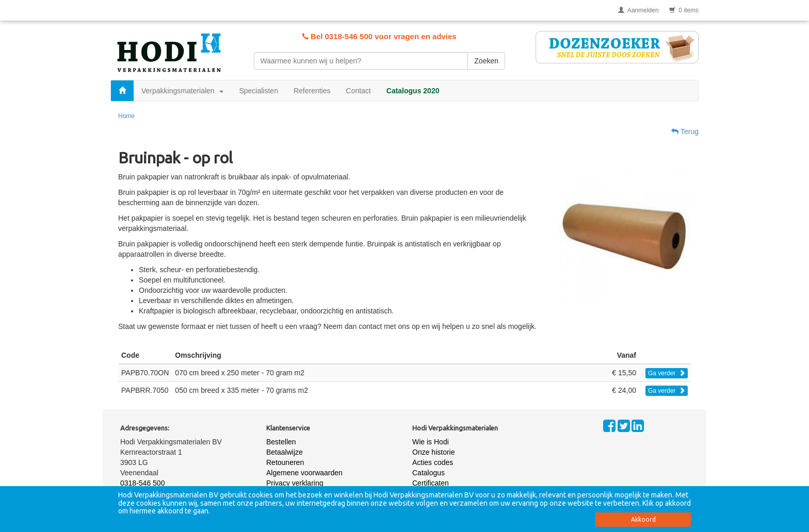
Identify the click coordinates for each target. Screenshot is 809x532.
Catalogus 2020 (413, 91)
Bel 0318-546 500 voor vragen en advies (379, 36)
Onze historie (433, 452)
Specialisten (258, 91)
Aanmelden (638, 10)
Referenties (312, 91)
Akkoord (643, 519)
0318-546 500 (142, 483)
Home (126, 116)
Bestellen (281, 442)
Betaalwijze (285, 452)
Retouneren (285, 462)
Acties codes (433, 462)
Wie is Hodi (431, 442)
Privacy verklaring (295, 483)
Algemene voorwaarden (304, 473)
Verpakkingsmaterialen (182, 91)
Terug (685, 131)
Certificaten (431, 483)
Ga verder (667, 373)
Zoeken (486, 61)
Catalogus (428, 473)
